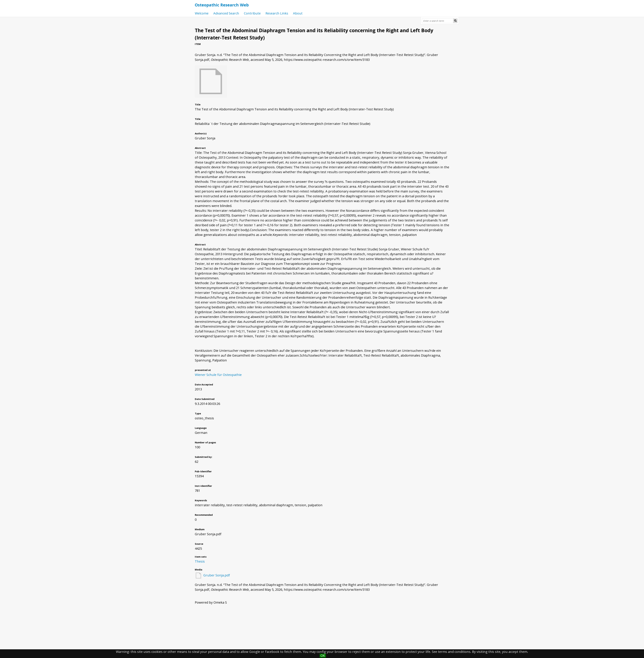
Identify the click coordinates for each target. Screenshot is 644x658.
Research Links (277, 13)
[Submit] (455, 21)
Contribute (252, 13)
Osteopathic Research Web (222, 5)
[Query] (438, 21)
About (298, 13)
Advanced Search (226, 13)
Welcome (202, 13)
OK (323, 656)
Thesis (200, 561)
